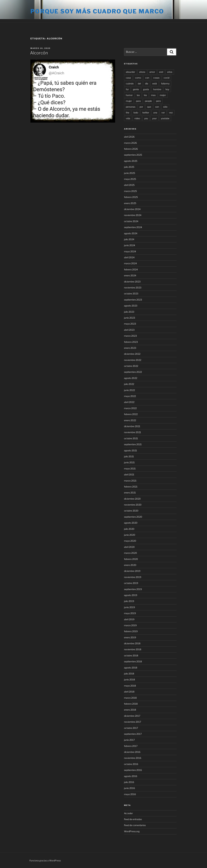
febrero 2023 (131, 342)
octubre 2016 (131, 764)
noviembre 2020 (133, 505)
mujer (129, 101)
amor (152, 72)
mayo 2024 (130, 251)
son (157, 107)
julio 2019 (129, 601)
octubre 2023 (131, 294)
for (127, 89)
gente (136, 89)
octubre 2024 (131, 221)
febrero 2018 (131, 704)
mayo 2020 (130, 541)
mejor (163, 95)
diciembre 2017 (132, 716)
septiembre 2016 (133, 770)
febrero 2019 (131, 631)
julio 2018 (129, 674)
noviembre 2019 (133, 577)
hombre (157, 89)
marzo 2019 (130, 625)
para (138, 101)
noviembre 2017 (133, 722)
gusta (146, 89)
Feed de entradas (133, 819)
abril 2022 (129, 402)
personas (131, 107)
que (149, 107)
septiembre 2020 (133, 517)
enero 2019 (130, 637)
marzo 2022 (130, 408)
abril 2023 (129, 330)
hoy (167, 89)
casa (128, 78)
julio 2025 (129, 167)
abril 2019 (129, 619)
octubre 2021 (131, 438)
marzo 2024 (130, 263)
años (170, 72)
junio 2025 (130, 173)
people (148, 101)
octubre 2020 (131, 511)
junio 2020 (130, 535)
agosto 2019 (131, 595)
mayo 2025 (130, 179)
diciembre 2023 (132, 282)
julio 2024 (129, 239)
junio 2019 (129, 607)
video (137, 118)
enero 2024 (130, 275)
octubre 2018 (131, 655)
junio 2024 (130, 245)
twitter (146, 113)
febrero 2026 (131, 149)
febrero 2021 (131, 487)
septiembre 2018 (133, 661)
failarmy (165, 83)
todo (136, 113)
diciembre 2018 (132, 643)
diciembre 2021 (132, 426)
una (155, 113)
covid (166, 78)
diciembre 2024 (132, 209)
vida (128, 118)
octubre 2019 (131, 583)
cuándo (130, 83)
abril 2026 (129, 137)
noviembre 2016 (133, 758)
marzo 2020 (131, 553)
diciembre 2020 (132, 499)
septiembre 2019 (133, 589)
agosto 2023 (131, 306)
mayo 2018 (130, 686)
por (141, 107)
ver (163, 113)
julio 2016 (129, 782)
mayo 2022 (130, 396)
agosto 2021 (131, 450)
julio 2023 (129, 312)
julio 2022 (129, 384)
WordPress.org (132, 831)
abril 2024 (129, 257)
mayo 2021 (130, 469)
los (145, 95)
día (147, 83)
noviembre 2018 (133, 649)
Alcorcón (39, 53)
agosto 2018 (131, 668)
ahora (142, 72)
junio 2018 (129, 680)
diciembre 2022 (132, 354)
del (139, 83)
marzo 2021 (130, 481)
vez (171, 113)
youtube (165, 118)
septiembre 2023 (133, 300)
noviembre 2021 (133, 432)
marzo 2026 (130, 143)
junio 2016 (129, 788)
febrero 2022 (131, 414)
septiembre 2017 (133, 734)
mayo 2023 (130, 324)
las (138, 95)
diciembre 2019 (132, 571)
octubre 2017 (131, 728)
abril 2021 (129, 474)
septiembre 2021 (133, 444)
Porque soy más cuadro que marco (97, 11)
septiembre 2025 (133, 155)
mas (153, 95)
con (147, 78)
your (154, 118)
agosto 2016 (131, 776)
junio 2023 (130, 318)
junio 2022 (129, 390)
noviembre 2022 (133, 360)
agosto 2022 (131, 378)
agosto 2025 (131, 161)
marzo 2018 (130, 698)
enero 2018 (130, 710)
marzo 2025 (130, 191)
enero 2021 (130, 493)
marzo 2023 (130, 336)
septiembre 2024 (133, 227)
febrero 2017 (131, 746)
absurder (130, 72)
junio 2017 (129, 740)
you (146, 118)
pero (158, 101)
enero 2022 (130, 420)
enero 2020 (130, 565)
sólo (165, 107)
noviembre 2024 (133, 215)
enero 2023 (130, 348)
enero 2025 (130, 203)
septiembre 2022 (133, 372)
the (128, 113)
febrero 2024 (131, 269)
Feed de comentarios (135, 825)
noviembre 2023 (133, 288)
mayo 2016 (130, 794)
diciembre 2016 (132, 752)
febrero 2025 (131, 197)
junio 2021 (129, 462)
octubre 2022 (131, 366)
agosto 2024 (131, 233)
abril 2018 (129, 692)
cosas (156, 78)
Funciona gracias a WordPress (45, 860)
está (155, 83)
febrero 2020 (131, 559)
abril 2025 (129, 185)
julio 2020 (129, 529)
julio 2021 (129, 456)
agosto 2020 (131, 523)
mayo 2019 (130, 613)
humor (129, 95)
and (161, 72)
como (138, 78)
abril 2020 (129, 547)
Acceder (128, 813)
